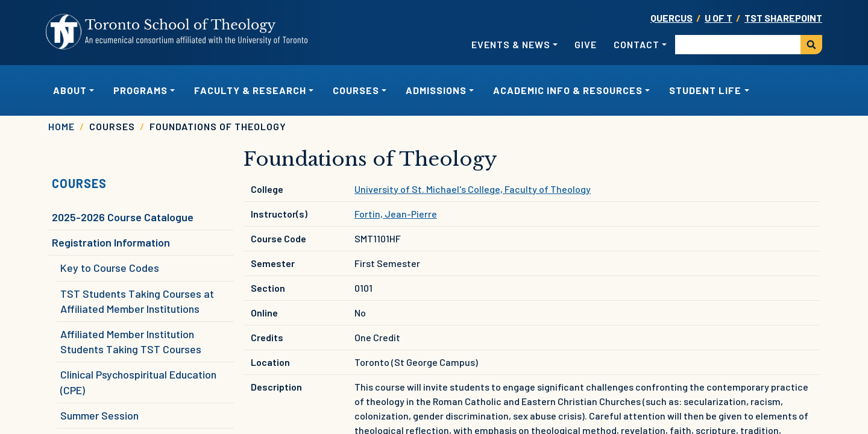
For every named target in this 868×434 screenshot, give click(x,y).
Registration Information (111, 242)
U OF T (719, 18)
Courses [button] (356, 90)
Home (61, 126)
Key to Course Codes (110, 268)
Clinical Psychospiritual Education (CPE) (138, 382)
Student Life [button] (705, 90)
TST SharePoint (783, 18)
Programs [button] (140, 90)
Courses (79, 183)
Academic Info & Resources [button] (568, 90)
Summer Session (99, 415)
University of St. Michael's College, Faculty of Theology (473, 189)
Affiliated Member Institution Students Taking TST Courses (131, 341)
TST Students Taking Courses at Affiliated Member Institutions (137, 301)
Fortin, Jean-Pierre (396, 214)
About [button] (70, 90)
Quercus (671, 18)
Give (586, 44)
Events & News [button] (511, 44)
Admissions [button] (436, 90)
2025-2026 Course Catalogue (123, 217)
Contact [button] (637, 44)
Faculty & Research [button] (250, 90)
